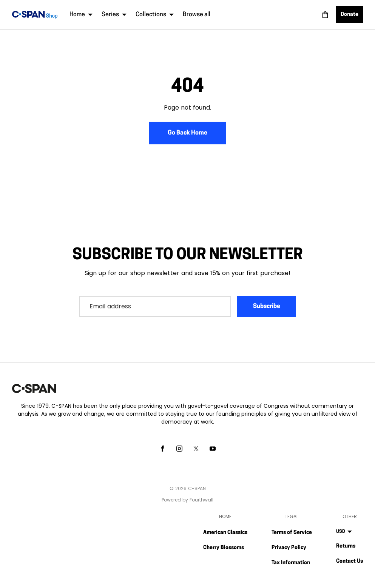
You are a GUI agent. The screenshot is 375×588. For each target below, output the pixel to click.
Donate (350, 15)
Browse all (197, 15)
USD (344, 532)
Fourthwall (201, 500)
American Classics (225, 533)
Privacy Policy (289, 548)
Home (81, 15)
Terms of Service (292, 533)
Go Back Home (187, 133)
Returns (346, 546)
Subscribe (267, 306)
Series (114, 15)
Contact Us (350, 561)
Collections (155, 15)
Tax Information (291, 563)
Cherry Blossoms (224, 548)
